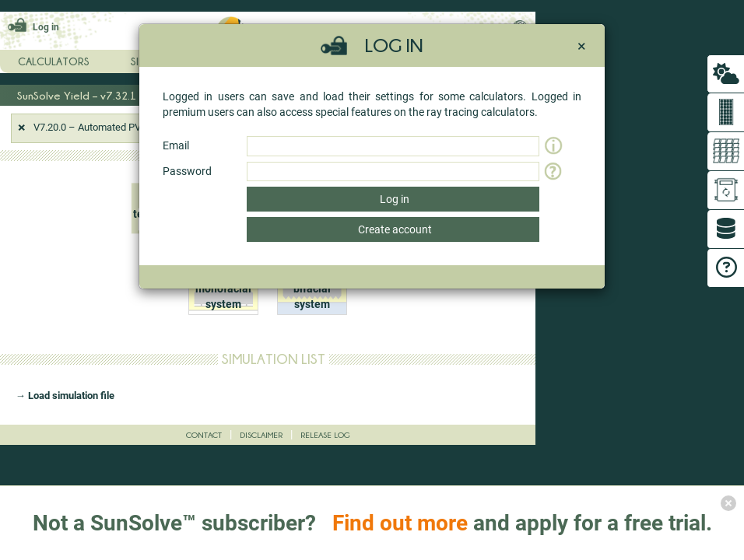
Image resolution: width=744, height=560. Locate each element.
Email (176, 145)
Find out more (400, 523)
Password (187, 171)
